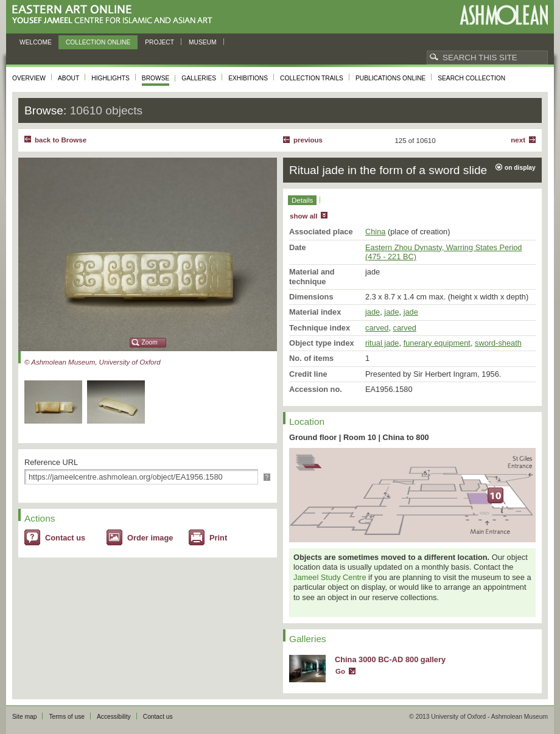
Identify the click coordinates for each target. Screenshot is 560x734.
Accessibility (114, 717)
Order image (150, 538)
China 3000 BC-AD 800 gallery (390, 659)
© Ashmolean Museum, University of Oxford (93, 362)
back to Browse (61, 140)
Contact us (65, 538)
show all (303, 216)
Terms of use (67, 717)
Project (159, 42)
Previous (308, 140)
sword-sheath (498, 343)
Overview (29, 78)
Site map (24, 717)
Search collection (471, 78)
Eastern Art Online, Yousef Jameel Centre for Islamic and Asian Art (115, 15)
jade (373, 312)
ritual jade (382, 343)
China (375, 232)
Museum (203, 42)
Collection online (98, 42)
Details (302, 200)
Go (340, 671)
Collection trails (312, 78)
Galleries (199, 78)
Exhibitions (248, 78)
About (68, 78)
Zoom (150, 342)
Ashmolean (504, 15)
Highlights (110, 78)
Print (218, 538)
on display (520, 168)
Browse (156, 78)
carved (377, 328)
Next (518, 140)
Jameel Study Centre (330, 577)
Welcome (36, 42)
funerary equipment (437, 343)
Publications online (390, 78)
